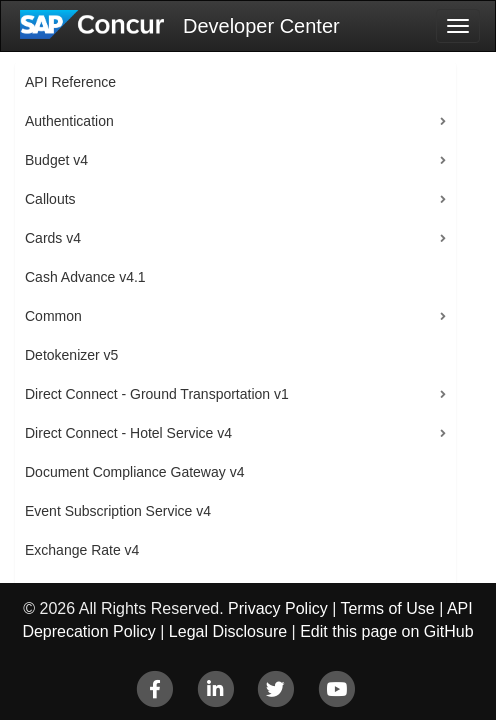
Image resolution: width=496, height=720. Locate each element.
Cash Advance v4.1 (85, 277)
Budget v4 (56, 160)
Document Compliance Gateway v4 (134, 472)
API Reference (70, 82)
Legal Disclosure (228, 631)
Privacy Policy (278, 608)
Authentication (69, 121)
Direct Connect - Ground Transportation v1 (157, 394)
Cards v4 (53, 238)
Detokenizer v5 (71, 355)
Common (53, 316)
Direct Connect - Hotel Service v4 (128, 433)
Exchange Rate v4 (82, 550)
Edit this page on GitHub (386, 631)
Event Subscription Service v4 (118, 511)
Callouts (50, 199)
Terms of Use (387, 608)
